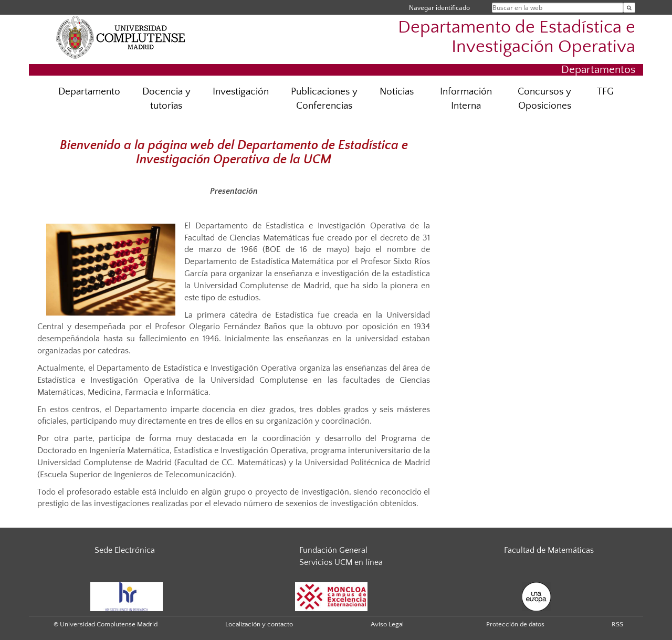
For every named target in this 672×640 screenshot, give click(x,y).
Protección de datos (515, 624)
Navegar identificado (439, 8)
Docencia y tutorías (166, 99)
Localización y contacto (259, 624)
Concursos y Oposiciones (544, 99)
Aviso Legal (387, 624)
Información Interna (466, 99)
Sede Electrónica (125, 550)
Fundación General (333, 550)
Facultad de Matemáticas (549, 550)
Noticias (397, 92)
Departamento (89, 92)
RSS (617, 624)
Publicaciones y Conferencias (324, 99)
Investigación (241, 92)
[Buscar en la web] (629, 8)
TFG (605, 92)
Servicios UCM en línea (341, 562)
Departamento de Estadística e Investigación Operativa (517, 37)
